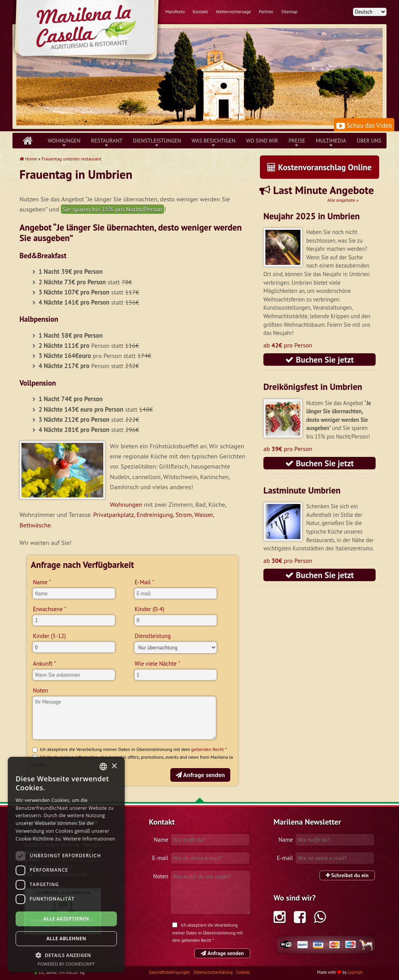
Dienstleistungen (157, 141)
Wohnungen (64, 141)
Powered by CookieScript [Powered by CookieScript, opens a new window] (66, 964)
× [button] (114, 766)
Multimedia (331, 141)
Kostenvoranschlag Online (320, 167)
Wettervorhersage (233, 11)
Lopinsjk (355, 972)
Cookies (243, 972)
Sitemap (290, 11)
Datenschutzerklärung (214, 972)
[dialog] (66, 865)
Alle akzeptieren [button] (66, 919)
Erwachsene (48, 609)
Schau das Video (364, 125)
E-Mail (142, 582)
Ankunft (42, 664)
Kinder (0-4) (149, 609)
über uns (369, 141)
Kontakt (200, 11)
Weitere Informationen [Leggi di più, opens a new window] (89, 839)
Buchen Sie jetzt (320, 360)
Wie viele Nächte (155, 664)
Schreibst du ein (347, 875)
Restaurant (107, 141)
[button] (66, 955)
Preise (297, 141)
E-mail (160, 858)
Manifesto (175, 11)
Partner (266, 11)
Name (40, 582)
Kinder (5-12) (49, 636)
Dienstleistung (153, 636)
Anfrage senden (200, 775)
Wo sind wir (262, 141)
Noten (40, 690)
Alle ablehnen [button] (66, 939)
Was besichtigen (214, 141)
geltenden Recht (208, 749)
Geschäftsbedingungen (170, 972)
